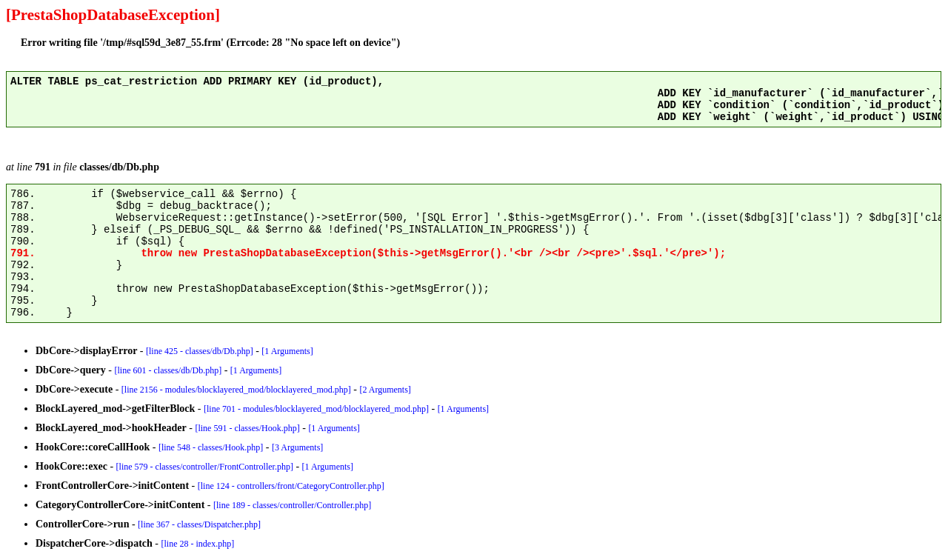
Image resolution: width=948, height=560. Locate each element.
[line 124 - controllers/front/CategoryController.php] (291, 486)
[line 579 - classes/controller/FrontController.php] (205, 467)
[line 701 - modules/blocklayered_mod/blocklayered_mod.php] (316, 409)
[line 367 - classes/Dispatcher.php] (199, 524)
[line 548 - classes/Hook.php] (211, 447)
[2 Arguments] (385, 390)
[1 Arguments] (287, 351)
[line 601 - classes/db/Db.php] (168, 370)
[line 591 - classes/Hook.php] (247, 428)
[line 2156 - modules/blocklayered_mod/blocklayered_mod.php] (236, 390)
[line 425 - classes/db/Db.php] (200, 351)
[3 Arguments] (297, 447)
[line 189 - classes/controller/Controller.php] (292, 505)
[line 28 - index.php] (198, 544)
